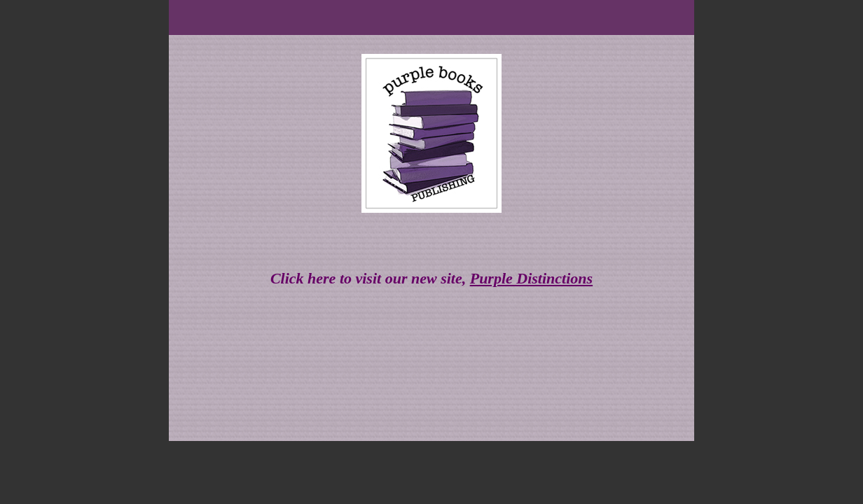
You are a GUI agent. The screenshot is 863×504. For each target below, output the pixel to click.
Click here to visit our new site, (431, 278)
